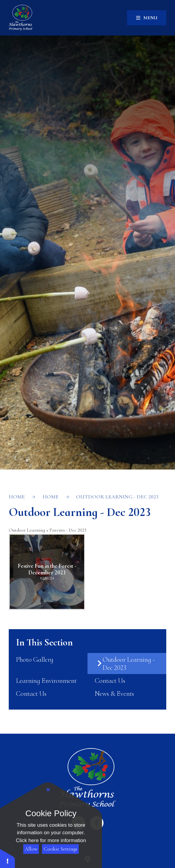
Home (17, 497)
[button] (8, 858)
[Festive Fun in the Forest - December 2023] (47, 572)
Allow (31, 849)
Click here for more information (51, 840)
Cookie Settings (60, 849)
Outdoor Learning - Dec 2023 (117, 497)
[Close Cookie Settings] (48, 790)
